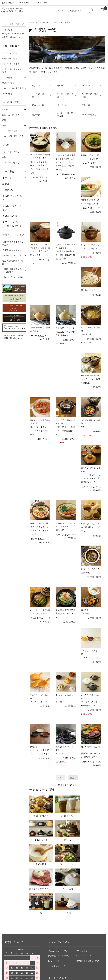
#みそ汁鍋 (19, 33)
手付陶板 (85, 613)
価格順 (45, 128)
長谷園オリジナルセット (12, 208)
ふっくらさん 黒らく (40, 613)
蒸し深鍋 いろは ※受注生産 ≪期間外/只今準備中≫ (65, 332)
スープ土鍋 (86, 334)
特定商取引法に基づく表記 (88, 901)
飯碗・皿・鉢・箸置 (11, 115)
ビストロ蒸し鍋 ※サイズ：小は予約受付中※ (39, 530)
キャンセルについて (57, 906)
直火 (68, 22)
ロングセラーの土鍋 (11, 64)
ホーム (32, 22)
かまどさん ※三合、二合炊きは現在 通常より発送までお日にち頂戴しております (39, 165)
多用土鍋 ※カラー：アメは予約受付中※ (39, 431)
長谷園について (77, 10)
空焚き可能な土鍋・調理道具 (13, 71)
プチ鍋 (59, 702)
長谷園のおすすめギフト (13, 250)
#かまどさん (8, 33)
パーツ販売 (7, 94)
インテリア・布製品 (11, 152)
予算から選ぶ (10, 216)
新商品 (6, 184)
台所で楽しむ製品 (10, 59)
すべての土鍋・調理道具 (13, 88)
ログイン (92, 13)
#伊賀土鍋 (7, 37)
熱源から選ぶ (59, 22)
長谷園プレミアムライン (12, 198)
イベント (7, 178)
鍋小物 (5, 109)
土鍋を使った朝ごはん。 (13, 255)
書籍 (4, 157)
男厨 (83, 427)
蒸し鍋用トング (88, 290)
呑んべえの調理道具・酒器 (13, 262)
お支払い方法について (58, 891)
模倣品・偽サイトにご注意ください (33, 3)
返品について (54, 901)
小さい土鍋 (7, 78)
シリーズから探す (10, 131)
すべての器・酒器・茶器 (13, 136)
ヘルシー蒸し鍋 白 (90, 203)
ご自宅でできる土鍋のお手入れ (13, 243)
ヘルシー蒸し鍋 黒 (90, 159)
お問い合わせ (82, 891)
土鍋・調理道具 (44, 22)
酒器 (4, 120)
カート (103, 13)
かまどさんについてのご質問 (61, 932)
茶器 (4, 125)
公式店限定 (8, 190)
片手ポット (61, 753)
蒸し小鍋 (60, 530)
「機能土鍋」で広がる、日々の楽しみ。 (13, 270)
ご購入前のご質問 (56, 927)
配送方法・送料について (59, 896)
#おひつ (16, 37)
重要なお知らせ (8, 3)
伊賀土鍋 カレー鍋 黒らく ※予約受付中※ (65, 431)
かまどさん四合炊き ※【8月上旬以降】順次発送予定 (66, 255)
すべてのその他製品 (11, 163)
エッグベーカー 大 (90, 658)
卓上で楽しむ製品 (10, 53)
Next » (73, 778)
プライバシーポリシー (86, 896)
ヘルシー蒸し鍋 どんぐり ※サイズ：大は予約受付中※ (91, 478)
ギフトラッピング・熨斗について (12, 224)
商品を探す (59, 10)
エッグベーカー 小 (39, 702)
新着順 (54, 128)
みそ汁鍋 (34, 331)
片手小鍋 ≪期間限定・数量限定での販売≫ (90, 527)
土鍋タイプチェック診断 (13, 277)
